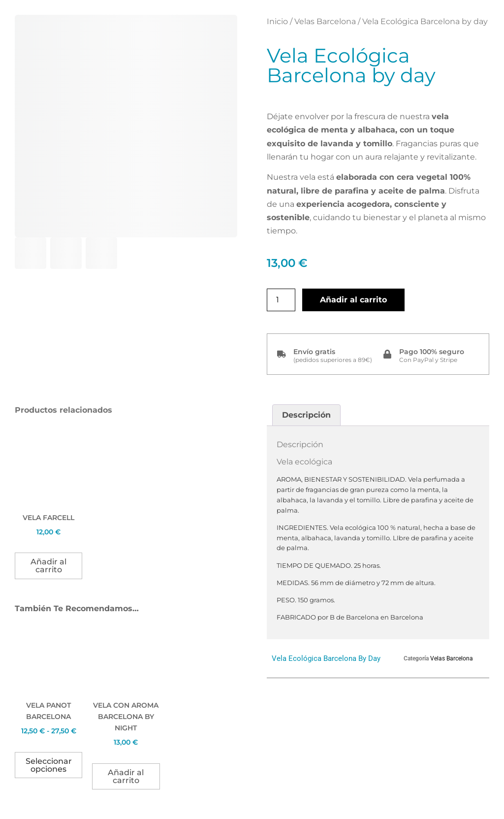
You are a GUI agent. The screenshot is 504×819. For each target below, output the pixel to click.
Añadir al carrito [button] (48, 566)
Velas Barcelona (325, 21)
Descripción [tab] (306, 415)
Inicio (277, 21)
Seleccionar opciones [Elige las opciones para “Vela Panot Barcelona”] (49, 765)
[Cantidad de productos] (281, 300)
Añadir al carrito (353, 300)
